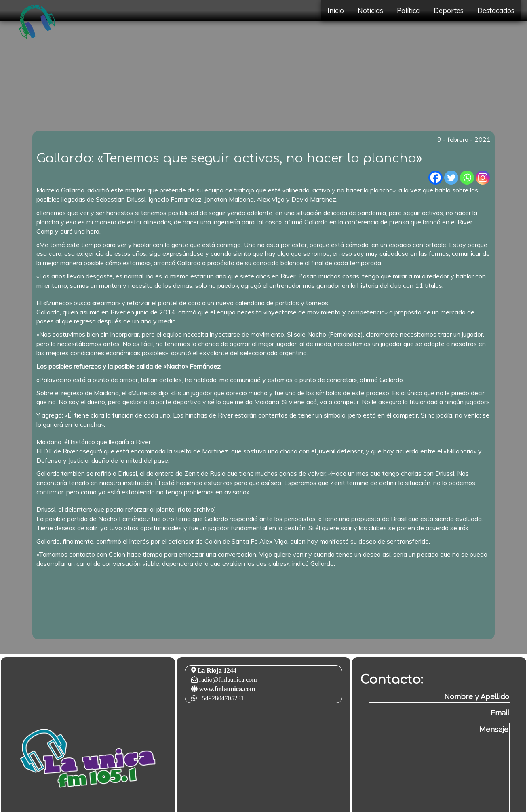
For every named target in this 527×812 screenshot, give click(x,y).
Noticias (370, 10)
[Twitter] (451, 178)
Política (408, 10)
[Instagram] (483, 178)
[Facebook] (435, 178)
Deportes (449, 10)
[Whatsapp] (467, 178)
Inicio (336, 10)
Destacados (496, 10)
